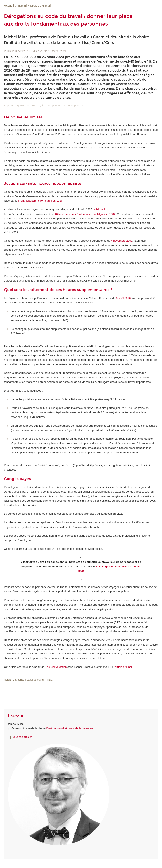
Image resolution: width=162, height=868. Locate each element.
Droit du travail (40, 6)
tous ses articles (20, 737)
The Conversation (56, 667)
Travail (22, 6)
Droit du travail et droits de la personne (70, 728)
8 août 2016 (124, 298)
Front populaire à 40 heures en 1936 (40, 201)
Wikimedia (100, 209)
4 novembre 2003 (122, 241)
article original (123, 667)
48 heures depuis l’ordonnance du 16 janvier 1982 (85, 214)
